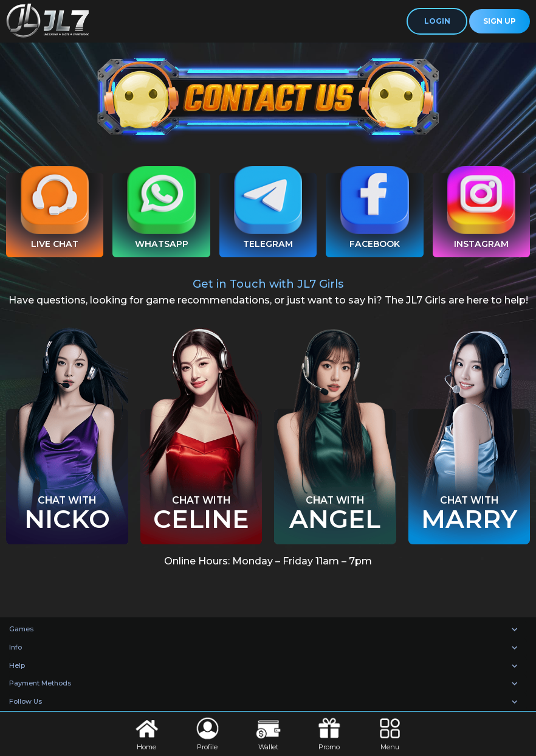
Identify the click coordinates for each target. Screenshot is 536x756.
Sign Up (500, 21)
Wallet (268, 733)
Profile (208, 733)
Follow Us (26, 701)
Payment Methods (40, 683)
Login (437, 21)
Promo (329, 733)
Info (15, 647)
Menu (390, 733)
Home (147, 733)
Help (17, 665)
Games (21, 629)
